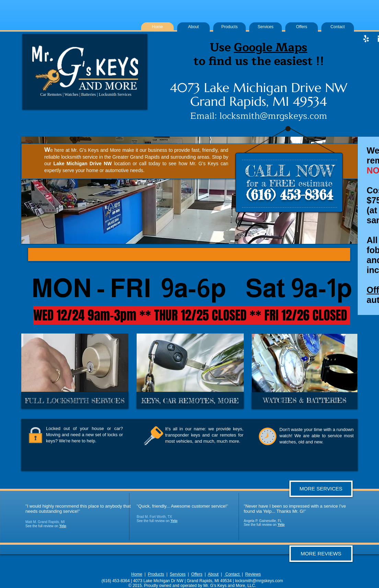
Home (137, 574)
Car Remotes (51, 94)
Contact (232, 574)
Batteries (89, 94)
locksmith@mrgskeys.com (273, 116)
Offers (197, 574)
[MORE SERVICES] (321, 489)
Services (178, 574)
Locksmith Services (115, 94)
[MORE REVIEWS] (321, 554)
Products (156, 574)
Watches (71, 94)
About (213, 574)
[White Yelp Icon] (366, 39)
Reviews (253, 574)
